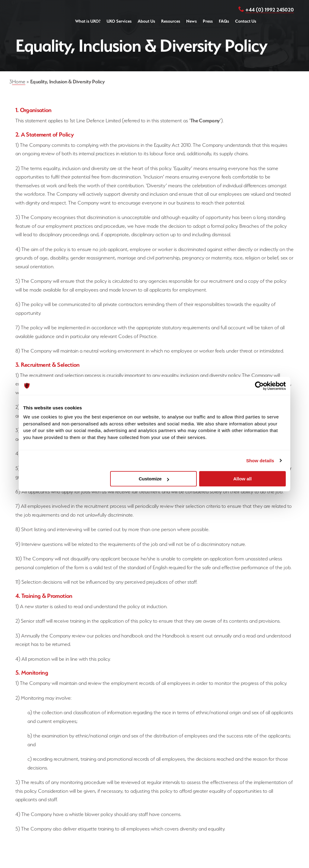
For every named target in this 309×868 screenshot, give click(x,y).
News (191, 21)
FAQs (224, 21)
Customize (154, 479)
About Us (146, 21)
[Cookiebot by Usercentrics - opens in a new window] (259, 386)
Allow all (242, 479)
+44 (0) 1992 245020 (270, 10)
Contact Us (246, 21)
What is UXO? (88, 21)
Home (19, 82)
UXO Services (119, 21)
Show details (260, 461)
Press (208, 21)
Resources (171, 21)
